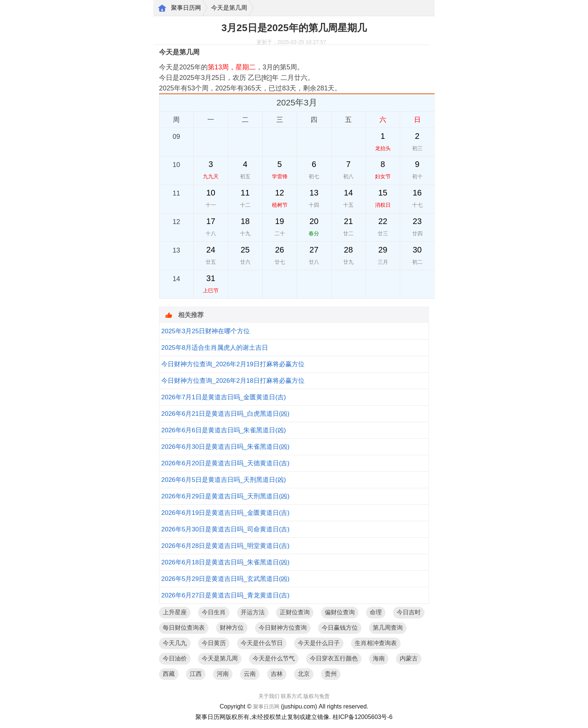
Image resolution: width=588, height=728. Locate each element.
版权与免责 (316, 696)
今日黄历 (214, 643)
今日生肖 (214, 612)
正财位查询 (295, 612)
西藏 (169, 674)
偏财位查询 (340, 612)
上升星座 (175, 612)
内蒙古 (409, 658)
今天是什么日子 (319, 643)
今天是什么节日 (262, 643)
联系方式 (291, 696)
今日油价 (175, 658)
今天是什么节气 (274, 658)
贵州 (331, 674)
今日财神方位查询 (283, 628)
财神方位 (232, 628)
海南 (379, 658)
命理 (376, 612)
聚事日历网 (186, 8)
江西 (196, 674)
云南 (250, 674)
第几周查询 (388, 628)
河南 (223, 674)
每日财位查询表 (184, 628)
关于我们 (269, 696)
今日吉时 (409, 612)
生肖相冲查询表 (376, 643)
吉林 (277, 674)
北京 (304, 674)
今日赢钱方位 (340, 628)
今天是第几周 (229, 8)
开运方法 (253, 612)
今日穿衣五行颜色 (334, 658)
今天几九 (175, 643)
